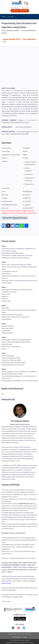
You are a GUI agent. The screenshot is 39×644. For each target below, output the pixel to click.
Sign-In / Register (20, 11)
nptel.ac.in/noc (6, 583)
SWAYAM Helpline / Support (20, 637)
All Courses (25, 8)
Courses (11, 17)
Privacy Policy (12, 634)
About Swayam (15, 8)
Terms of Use (20, 634)
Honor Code (28, 634)
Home (4, 17)
